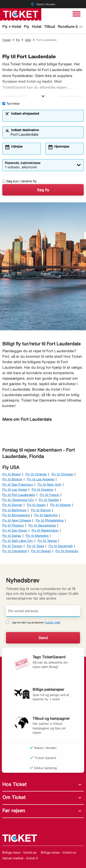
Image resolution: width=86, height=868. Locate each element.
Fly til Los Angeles (41, 479)
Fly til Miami (12, 474)
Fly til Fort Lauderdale (19, 495)
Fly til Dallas (12, 536)
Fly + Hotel (12, 26)
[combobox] (46, 118)
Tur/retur (11, 103)
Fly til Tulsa (35, 546)
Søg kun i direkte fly (19, 181)
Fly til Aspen (36, 505)
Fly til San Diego (15, 530)
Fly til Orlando (36, 474)
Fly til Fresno (49, 495)
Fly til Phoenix (13, 525)
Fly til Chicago (62, 474)
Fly (26, 26)
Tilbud (50, 26)
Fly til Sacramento (42, 525)
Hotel (37, 26)
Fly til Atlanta (60, 505)
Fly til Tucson (12, 546)
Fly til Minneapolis (16, 515)
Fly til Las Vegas (15, 490)
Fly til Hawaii (41, 551)
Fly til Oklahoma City (18, 500)
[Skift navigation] (76, 14)
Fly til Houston (43, 490)
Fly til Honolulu (67, 551)
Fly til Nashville (46, 515)
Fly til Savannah (61, 546)
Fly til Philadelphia (50, 520)
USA (28, 40)
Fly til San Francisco (18, 484)
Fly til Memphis (37, 536)
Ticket (6, 40)
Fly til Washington (45, 530)
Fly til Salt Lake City (18, 541)
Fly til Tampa (47, 541)
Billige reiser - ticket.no (58, 852)
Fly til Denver (12, 505)
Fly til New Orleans (17, 520)
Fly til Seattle (49, 500)
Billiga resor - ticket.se (19, 852)
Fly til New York (49, 484)
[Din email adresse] (43, 611)
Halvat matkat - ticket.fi (20, 858)
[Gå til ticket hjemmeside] (21, 14)
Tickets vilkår (52, 622)
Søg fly (43, 190)
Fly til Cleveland (14, 551)
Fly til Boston (12, 479)
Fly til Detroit (41, 510)
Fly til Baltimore (14, 510)
